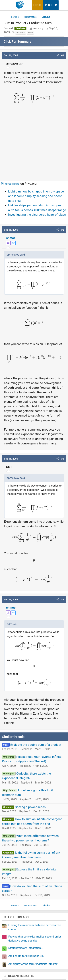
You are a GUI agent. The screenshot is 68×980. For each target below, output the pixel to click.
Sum (30, 33)
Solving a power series (30, 807)
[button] (58, 55)
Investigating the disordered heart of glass (37, 215)
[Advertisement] (34, 142)
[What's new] (62, 5)
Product (21, 33)
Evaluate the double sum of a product (36, 745)
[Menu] (7, 5)
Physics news (10, 184)
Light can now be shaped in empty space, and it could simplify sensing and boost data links (36, 196)
